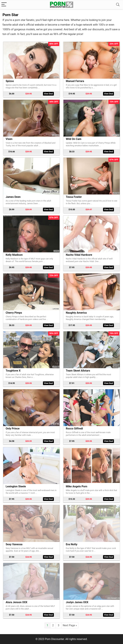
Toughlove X (13, 371)
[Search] (118, 5)
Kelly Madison (14, 255)
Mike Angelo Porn (77, 486)
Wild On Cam (73, 139)
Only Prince (13, 429)
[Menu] (4, 5)
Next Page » (70, 625)
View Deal (48, 94)
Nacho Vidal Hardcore (79, 255)
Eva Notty (72, 544)
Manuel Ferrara (75, 81)
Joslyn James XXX (77, 602)
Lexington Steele (16, 486)
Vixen (9, 139)
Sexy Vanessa (14, 544)
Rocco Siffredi (74, 429)
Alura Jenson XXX (17, 602)
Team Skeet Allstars (78, 371)
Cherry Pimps (14, 313)
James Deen (13, 197)
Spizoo (10, 81)
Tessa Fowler (74, 197)
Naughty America (76, 313)
